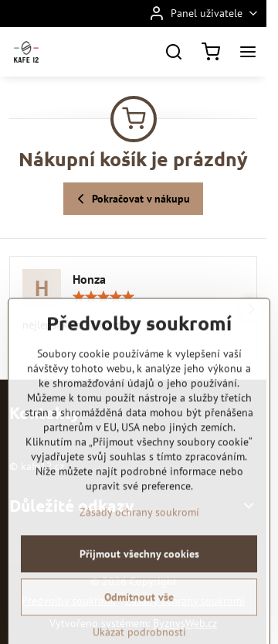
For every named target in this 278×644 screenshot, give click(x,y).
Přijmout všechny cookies (139, 609)
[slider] (103, 297)
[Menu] (248, 52)
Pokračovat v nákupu (131, 199)
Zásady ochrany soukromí (139, 567)
